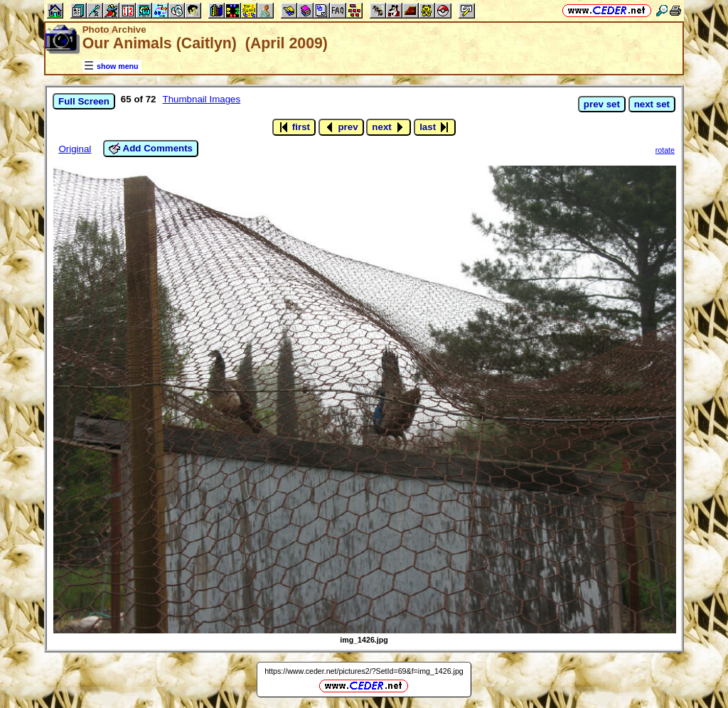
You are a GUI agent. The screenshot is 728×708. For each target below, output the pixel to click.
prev (341, 127)
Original (75, 149)
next (389, 127)
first (294, 127)
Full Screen (84, 101)
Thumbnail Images (202, 99)
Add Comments (151, 149)
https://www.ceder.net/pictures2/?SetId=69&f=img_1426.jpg (364, 671)
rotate (665, 150)
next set (652, 104)
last (435, 127)
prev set (602, 104)
